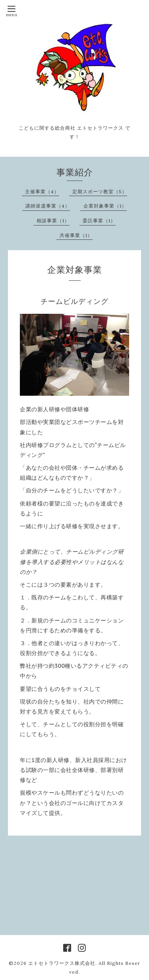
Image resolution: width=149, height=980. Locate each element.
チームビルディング (74, 301)
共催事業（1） (76, 235)
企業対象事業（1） (105, 206)
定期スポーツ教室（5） (100, 192)
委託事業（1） (99, 221)
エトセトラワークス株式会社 (62, 963)
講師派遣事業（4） (48, 206)
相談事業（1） (53, 221)
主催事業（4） (42, 192)
